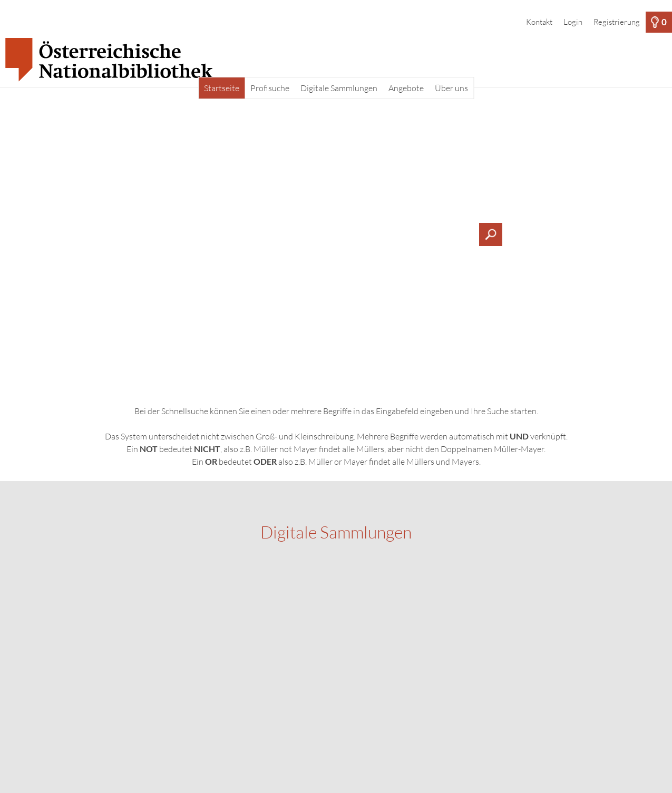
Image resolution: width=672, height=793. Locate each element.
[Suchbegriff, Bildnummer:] (336, 234)
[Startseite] (336, 60)
